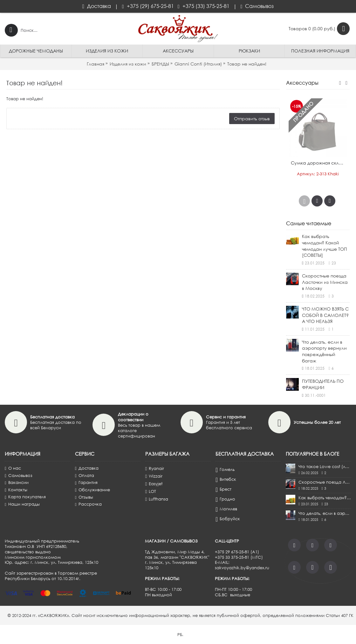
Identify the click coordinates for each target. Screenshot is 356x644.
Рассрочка (88, 504)
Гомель (225, 470)
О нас (13, 468)
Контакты (16, 490)
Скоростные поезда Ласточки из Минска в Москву (325, 282)
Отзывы (84, 497)
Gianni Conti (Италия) (198, 64)
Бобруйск (228, 519)
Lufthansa (157, 499)
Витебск (226, 479)
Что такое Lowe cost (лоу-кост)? (325, 466)
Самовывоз (19, 476)
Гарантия (86, 483)
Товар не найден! (247, 64)
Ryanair (155, 468)
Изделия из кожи (128, 64)
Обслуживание (92, 490)
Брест (223, 489)
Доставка (87, 468)
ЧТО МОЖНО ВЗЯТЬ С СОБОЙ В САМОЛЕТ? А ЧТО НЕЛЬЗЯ (325, 315)
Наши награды (22, 504)
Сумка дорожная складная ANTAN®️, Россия (319, 163)
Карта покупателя (25, 497)
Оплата (85, 476)
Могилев (226, 509)
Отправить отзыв (252, 119)
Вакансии (17, 483)
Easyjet (154, 484)
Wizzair (154, 476)
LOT (151, 491)
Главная (96, 64)
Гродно (225, 499)
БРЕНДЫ (160, 64)
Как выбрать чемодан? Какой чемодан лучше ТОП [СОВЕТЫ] (325, 246)
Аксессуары (302, 83)
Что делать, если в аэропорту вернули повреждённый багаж (324, 351)
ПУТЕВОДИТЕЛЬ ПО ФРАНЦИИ (323, 384)
